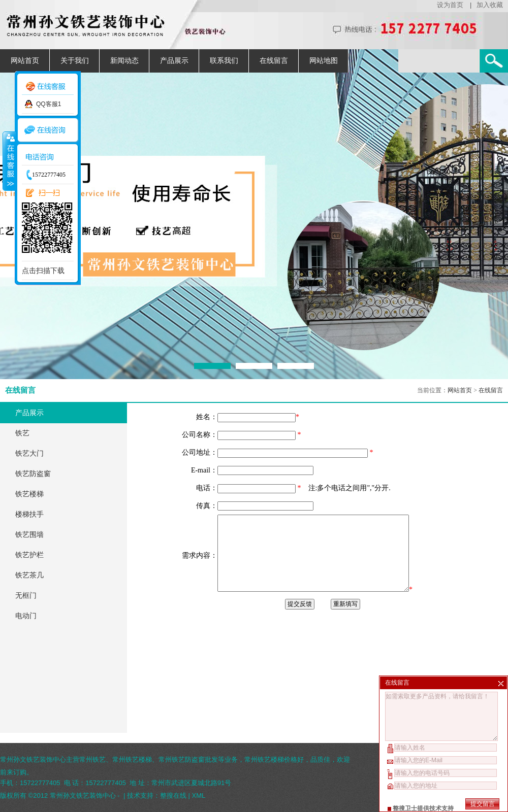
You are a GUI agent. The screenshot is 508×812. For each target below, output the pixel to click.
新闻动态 (124, 61)
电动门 (26, 616)
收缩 (9, 161)
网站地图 (324, 61)
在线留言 (274, 61)
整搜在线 (173, 796)
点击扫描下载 (43, 270)
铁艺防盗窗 (33, 474)
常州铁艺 (92, 759)
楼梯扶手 (29, 514)
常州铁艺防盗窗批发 (188, 759)
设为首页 (450, 5)
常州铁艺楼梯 (132, 759)
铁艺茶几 (29, 575)
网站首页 (25, 61)
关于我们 (75, 61)
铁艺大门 (29, 453)
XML (199, 796)
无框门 (26, 596)
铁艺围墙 (29, 535)
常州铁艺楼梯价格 (271, 759)
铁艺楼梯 (29, 494)
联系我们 (224, 61)
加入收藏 (490, 5)
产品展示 (174, 61)
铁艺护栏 (29, 555)
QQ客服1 (49, 104)
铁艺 (22, 433)
